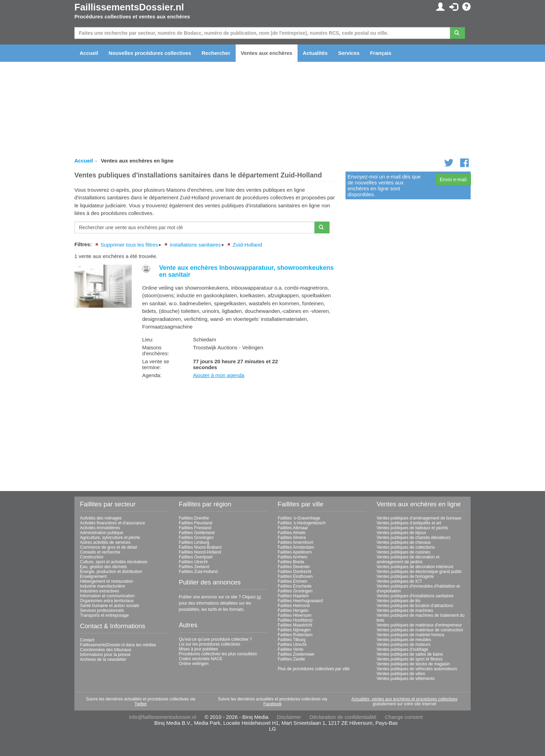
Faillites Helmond (294, 606)
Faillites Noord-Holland (200, 552)
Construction (92, 557)
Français (381, 53)
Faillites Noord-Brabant (200, 547)
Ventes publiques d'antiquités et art (409, 523)
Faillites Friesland (195, 528)
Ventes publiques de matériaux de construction (420, 630)
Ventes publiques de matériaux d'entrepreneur (419, 625)
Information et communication (107, 596)
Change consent (404, 717)
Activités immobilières (100, 528)
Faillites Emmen (292, 581)
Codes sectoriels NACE (201, 659)
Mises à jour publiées (199, 649)
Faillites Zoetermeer (296, 654)
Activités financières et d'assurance (112, 523)
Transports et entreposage (104, 615)
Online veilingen (194, 664)
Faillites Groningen (196, 538)
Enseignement (93, 576)
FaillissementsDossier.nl (129, 7)
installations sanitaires (195, 245)
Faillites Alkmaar (293, 528)
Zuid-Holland (247, 245)
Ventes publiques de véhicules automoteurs (417, 669)
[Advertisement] (205, 432)
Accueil (89, 53)
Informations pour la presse (105, 655)
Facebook (273, 704)
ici (259, 597)
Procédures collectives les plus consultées (218, 654)
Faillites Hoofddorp (295, 620)
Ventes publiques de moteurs (404, 645)
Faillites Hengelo (293, 610)
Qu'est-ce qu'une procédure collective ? (215, 639)
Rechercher (216, 53)
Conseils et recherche (100, 552)
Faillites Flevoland (196, 523)
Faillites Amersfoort (295, 542)
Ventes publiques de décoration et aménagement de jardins (408, 559)
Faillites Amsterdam (296, 547)
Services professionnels (102, 610)
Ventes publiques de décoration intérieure (415, 567)
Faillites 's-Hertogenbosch (302, 523)
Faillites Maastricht (295, 625)
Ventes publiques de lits (399, 601)
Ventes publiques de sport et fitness (410, 659)
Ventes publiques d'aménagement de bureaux (419, 518)
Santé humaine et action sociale (109, 606)
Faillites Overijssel (196, 557)
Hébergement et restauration (107, 581)
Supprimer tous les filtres (129, 245)
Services (349, 53)
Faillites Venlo (291, 649)
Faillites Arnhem (292, 557)
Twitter (141, 704)
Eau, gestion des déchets (103, 567)
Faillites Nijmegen (294, 630)
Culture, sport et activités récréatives (114, 562)
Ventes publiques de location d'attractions (415, 606)
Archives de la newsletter (103, 659)
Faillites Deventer (294, 567)
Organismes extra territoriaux (107, 601)
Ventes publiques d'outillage (402, 649)
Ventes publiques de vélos (401, 674)
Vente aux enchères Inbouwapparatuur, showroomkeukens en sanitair (246, 271)
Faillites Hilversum (295, 615)
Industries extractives (100, 591)
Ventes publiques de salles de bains (410, 654)
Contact (87, 640)
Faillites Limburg (194, 542)
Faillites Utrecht (193, 562)
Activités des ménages (101, 518)
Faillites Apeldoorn (295, 552)
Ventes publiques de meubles (404, 640)
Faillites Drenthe (194, 518)
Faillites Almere (292, 538)
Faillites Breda (291, 562)
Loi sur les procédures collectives (210, 644)
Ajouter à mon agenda (219, 375)
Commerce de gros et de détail (108, 547)
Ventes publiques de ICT (400, 581)
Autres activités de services (105, 542)
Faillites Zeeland (194, 567)
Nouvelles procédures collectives (150, 53)
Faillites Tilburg (292, 640)
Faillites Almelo (292, 533)
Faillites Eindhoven (295, 576)
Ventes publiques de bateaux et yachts (412, 528)
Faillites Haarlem (293, 596)
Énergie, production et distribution (111, 572)
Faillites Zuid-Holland (198, 572)
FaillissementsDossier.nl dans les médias (118, 645)
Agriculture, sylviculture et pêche (110, 538)
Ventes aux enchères (267, 53)
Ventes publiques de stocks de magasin (413, 664)
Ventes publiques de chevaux (404, 542)
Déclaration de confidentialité (343, 717)
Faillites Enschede (295, 586)
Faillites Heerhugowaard (300, 601)
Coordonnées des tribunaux (105, 650)
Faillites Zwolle (291, 659)
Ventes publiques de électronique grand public (420, 572)
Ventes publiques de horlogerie (405, 576)
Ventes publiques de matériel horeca (410, 635)
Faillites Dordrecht (295, 572)
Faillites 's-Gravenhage (299, 518)
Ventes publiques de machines (405, 610)
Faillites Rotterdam (295, 635)
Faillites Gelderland (197, 533)
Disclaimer (289, 717)
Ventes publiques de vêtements (406, 679)
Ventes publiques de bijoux (402, 533)
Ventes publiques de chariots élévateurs (414, 538)
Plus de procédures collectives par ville (314, 669)
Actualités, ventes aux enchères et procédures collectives (404, 699)
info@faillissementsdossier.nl (162, 717)
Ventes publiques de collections (406, 547)
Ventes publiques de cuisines (404, 552)
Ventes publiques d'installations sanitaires (415, 596)
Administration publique (102, 533)
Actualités (315, 53)
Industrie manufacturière (102, 586)
